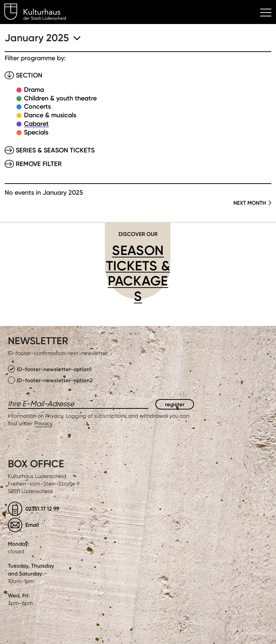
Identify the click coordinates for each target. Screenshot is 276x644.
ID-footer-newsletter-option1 (50, 369)
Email (32, 525)
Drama (34, 90)
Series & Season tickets (55, 150)
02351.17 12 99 (42, 509)
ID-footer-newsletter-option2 (50, 380)
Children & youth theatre (60, 98)
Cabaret (36, 124)
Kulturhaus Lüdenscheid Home (39, 13)
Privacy (43, 423)
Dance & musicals (50, 115)
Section (29, 75)
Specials (36, 132)
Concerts (37, 106)
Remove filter (39, 164)
